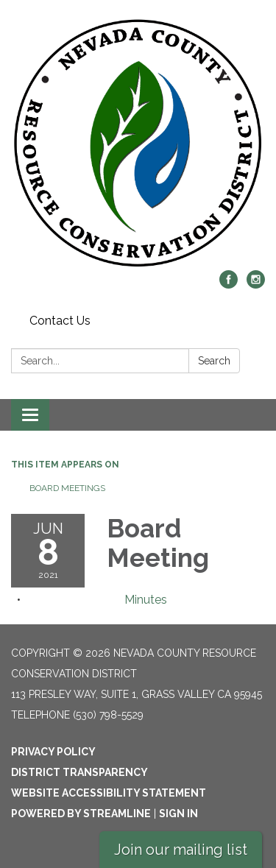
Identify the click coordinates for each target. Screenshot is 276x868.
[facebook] (229, 285)
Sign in (178, 814)
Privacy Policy (53, 752)
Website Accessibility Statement (109, 793)
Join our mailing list (181, 850)
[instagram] (256, 285)
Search (214, 361)
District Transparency (79, 772)
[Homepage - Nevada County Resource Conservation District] (138, 142)
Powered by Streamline (81, 814)
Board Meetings (67, 488)
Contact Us (60, 321)
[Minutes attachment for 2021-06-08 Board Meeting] (146, 600)
